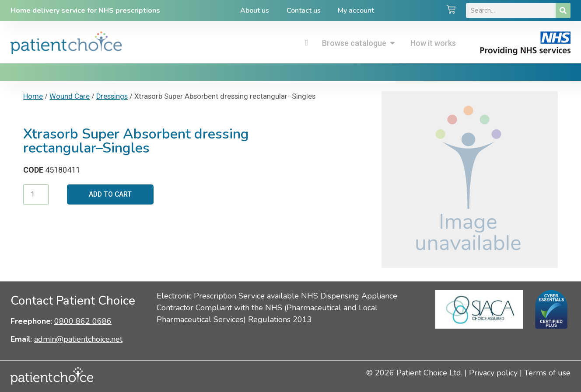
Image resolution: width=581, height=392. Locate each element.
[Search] (563, 10)
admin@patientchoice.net (78, 339)
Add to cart (111, 194)
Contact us (304, 10)
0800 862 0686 (83, 321)
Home (33, 96)
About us (255, 10)
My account (356, 10)
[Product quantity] (36, 194)
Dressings (112, 96)
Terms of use (547, 373)
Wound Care (70, 96)
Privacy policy (493, 373)
